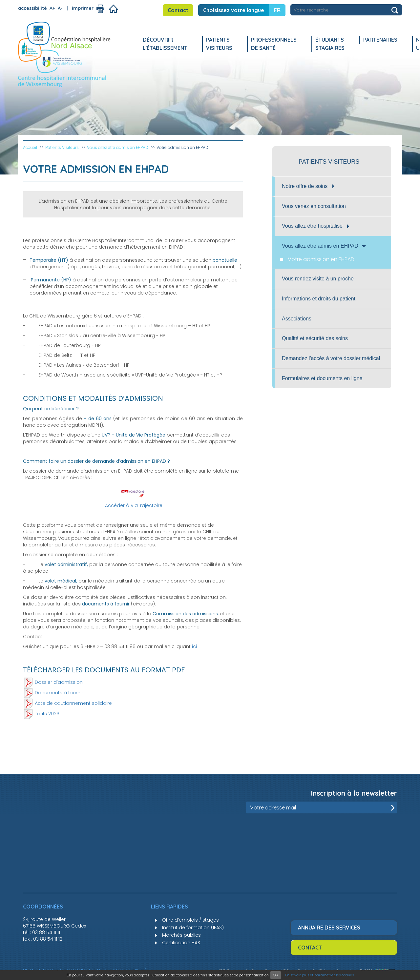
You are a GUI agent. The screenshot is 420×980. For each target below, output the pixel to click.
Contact (178, 10)
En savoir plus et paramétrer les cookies (319, 975)
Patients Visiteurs (219, 44)
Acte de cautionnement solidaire (73, 703)
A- (60, 8)
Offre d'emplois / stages (190, 920)
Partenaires (380, 40)
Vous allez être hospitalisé (316, 226)
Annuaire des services (329, 928)
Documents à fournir (59, 692)
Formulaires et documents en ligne (322, 378)
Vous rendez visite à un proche (318, 279)
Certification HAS (181, 943)
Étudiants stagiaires (330, 44)
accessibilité (32, 8)
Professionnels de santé (274, 44)
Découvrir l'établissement (165, 44)
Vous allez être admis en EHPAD (324, 246)
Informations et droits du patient (319, 299)
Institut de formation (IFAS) (193, 928)
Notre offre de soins (308, 186)
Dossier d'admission (59, 682)
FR (277, 10)
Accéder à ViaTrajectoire (134, 505)
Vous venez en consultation (314, 206)
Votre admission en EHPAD (321, 259)
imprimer (83, 8)
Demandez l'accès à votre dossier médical (331, 358)
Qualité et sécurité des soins (315, 338)
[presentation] (347, 829)
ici (194, 646)
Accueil (30, 147)
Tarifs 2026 (47, 713)
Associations (297, 319)
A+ (52, 8)
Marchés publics (181, 935)
